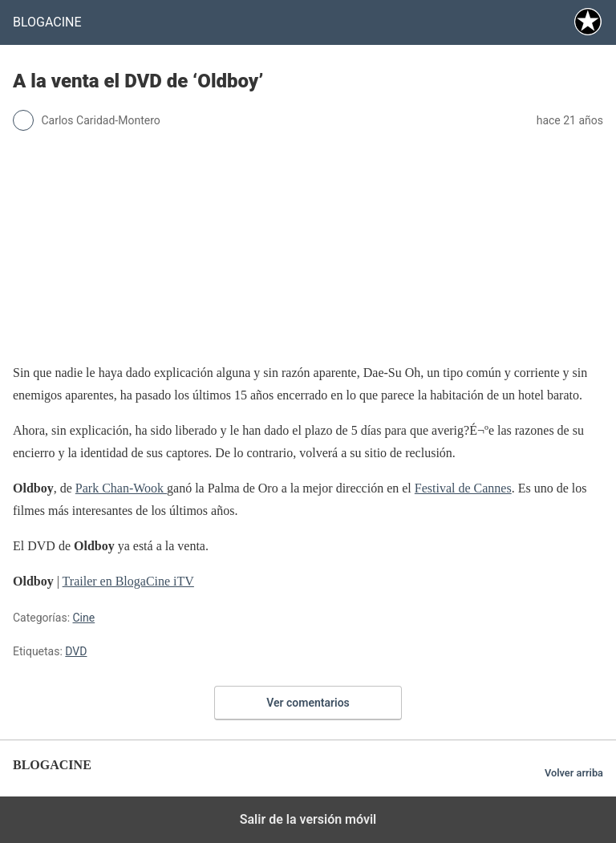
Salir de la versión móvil (308, 819)
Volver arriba (574, 773)
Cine (84, 618)
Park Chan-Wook (121, 488)
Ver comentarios (308, 703)
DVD (76, 651)
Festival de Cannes (463, 488)
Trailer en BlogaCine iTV (128, 581)
